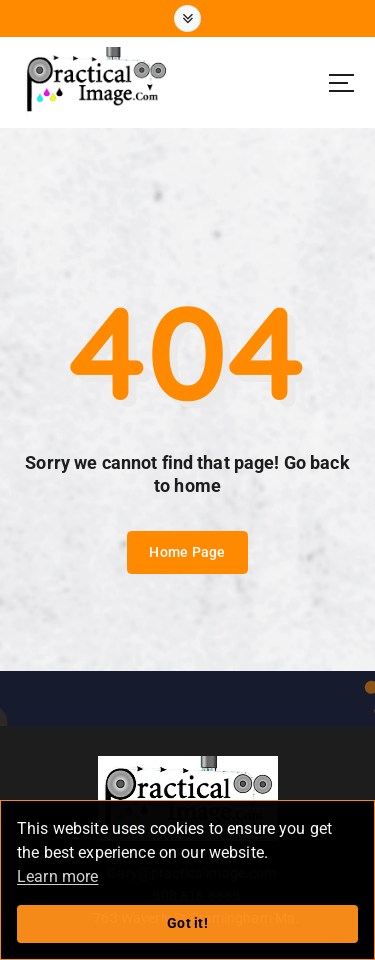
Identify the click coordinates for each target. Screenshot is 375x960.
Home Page (187, 552)
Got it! (187, 923)
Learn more (57, 876)
